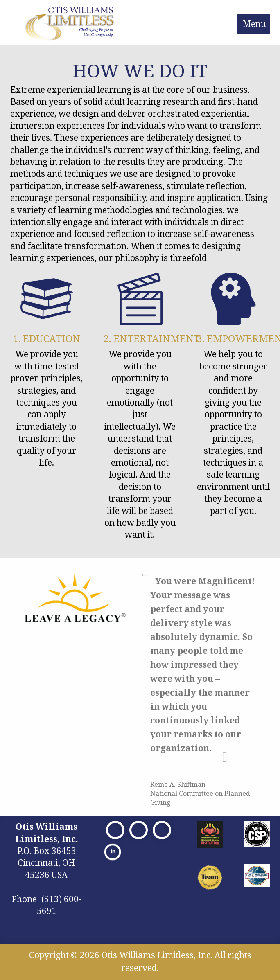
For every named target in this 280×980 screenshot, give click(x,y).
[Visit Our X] (139, 830)
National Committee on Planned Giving (200, 798)
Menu (254, 24)
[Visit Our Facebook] (115, 830)
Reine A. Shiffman (178, 784)
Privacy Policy (149, 861)
